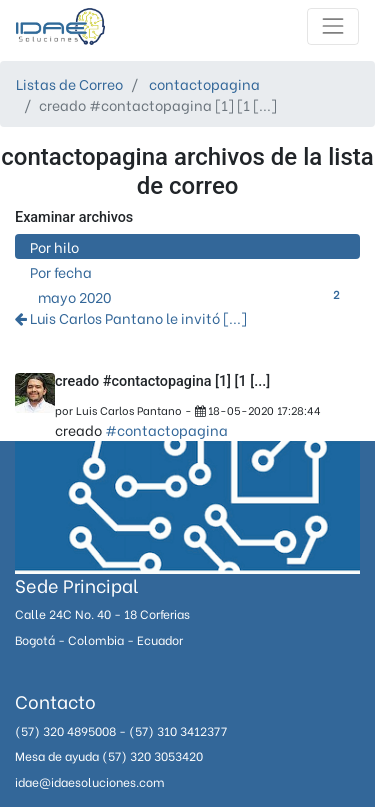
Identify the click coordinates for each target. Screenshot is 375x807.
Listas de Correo (69, 83)
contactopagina (204, 83)
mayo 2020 (191, 296)
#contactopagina (166, 429)
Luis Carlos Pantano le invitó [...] (131, 317)
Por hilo (54, 246)
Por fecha (61, 271)
